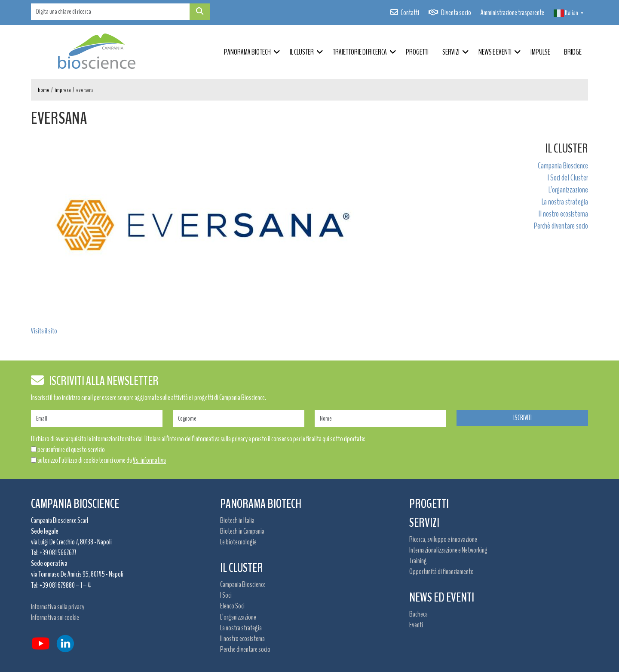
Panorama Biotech (247, 52)
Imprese (63, 90)
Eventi (416, 625)
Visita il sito (44, 331)
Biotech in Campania (242, 531)
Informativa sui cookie (55, 617)
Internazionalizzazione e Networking (448, 550)
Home (44, 90)
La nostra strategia (565, 202)
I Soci (226, 595)
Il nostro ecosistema (563, 214)
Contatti (410, 12)
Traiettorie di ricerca (360, 52)
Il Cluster (302, 52)
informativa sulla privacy (221, 439)
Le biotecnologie (238, 542)
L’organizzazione (568, 190)
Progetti (417, 52)
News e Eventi (495, 52)
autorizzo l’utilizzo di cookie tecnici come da (102, 460)
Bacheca (418, 614)
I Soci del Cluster (568, 178)
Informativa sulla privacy (58, 607)
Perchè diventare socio (561, 226)
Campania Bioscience (563, 166)
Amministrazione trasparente (512, 12)
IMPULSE (540, 52)
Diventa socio (456, 12)
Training (418, 561)
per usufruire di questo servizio (71, 449)
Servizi (451, 52)
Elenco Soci (232, 606)
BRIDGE (573, 52)
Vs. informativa (149, 460)
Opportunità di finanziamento (441, 571)
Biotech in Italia (237, 520)
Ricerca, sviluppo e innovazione (443, 539)
